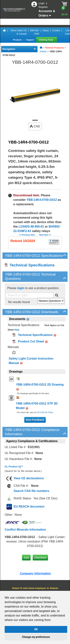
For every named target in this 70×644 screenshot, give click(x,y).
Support (30, 40)
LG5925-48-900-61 (31, 227)
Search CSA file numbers (31, 491)
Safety (43, 51)
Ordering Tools (46, 40)
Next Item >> (45, 235)
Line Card (67, 32)
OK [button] (36, 629)
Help (17, 330)
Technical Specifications (30, 265)
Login (42, 3)
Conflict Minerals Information (25, 530)
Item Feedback (35, 420)
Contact (56, 30)
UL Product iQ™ (14, 467)
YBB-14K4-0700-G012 (42, 200)
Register (43, 7)
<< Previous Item (27, 235)
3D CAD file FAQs (45, 412)
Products (18, 40)
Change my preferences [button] (36, 637)
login (21, 288)
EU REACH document (29, 507)
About (46, 30)
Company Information (35, 573)
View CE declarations (29, 478)
